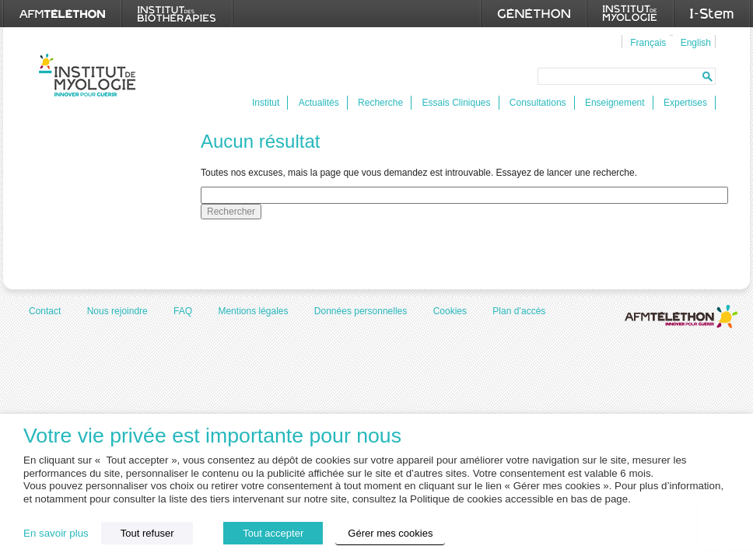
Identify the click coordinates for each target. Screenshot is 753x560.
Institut (266, 103)
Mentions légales (253, 311)
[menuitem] (646, 42)
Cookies (450, 311)
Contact (45, 311)
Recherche (380, 103)
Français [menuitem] (648, 43)
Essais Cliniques (456, 103)
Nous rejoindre (117, 311)
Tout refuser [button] (147, 533)
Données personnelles (361, 311)
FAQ (183, 311)
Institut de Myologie (91, 75)
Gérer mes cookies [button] (390, 533)
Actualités (319, 103)
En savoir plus (56, 533)
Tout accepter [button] (273, 533)
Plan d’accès (519, 311)
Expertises (685, 103)
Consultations (538, 103)
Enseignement (615, 103)
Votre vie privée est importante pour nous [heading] (212, 436)
